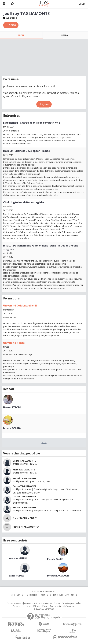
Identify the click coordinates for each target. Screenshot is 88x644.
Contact (27, 603)
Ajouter (13, 25)
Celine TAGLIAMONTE (24, 461)
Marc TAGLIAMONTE (24, 470)
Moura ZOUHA (12, 428)
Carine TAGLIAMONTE (24, 486)
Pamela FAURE (55, 559)
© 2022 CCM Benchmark (44, 609)
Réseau (65, 35)
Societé (57, 603)
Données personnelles (72, 603)
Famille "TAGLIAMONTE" (26, 527)
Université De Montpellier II (20, 306)
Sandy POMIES (16, 576)
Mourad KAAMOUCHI (58, 576)
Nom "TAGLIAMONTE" (25, 518)
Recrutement (47, 603)
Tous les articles (57, 606)
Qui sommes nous (15, 603)
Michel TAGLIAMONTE (25, 478)
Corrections (70, 606)
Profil (21, 35)
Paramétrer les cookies (23, 606)
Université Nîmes (14, 343)
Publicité (36, 603)
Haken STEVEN (12, 407)
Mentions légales (41, 606)
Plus (44, 442)
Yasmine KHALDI (18, 558)
